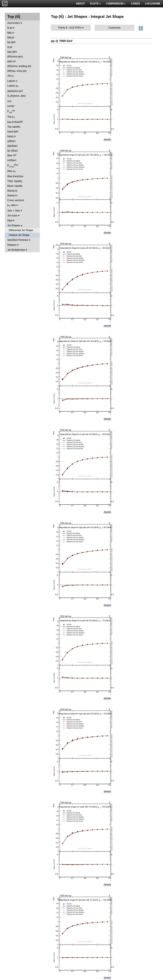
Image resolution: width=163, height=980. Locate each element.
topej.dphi (13, 131)
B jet (10, 28)
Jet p (11, 76)
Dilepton (12, 245)
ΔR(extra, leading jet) (19, 66)
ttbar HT (12, 155)
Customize (115, 28)
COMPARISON (116, 4)
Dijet (10, 220)
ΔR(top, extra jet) (17, 71)
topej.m (11, 136)
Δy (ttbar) (13, 151)
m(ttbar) (12, 160)
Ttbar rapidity (15, 181)
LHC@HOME (153, 4)
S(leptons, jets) (16, 96)
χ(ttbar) (11, 141)
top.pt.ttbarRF (15, 122)
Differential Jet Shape (21, 230)
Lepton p (13, 86)
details (107, 139)
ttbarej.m (12, 195)
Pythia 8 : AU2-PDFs (70, 28)
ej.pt (10, 47)
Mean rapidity (15, 186)
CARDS (136, 4)
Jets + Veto (14, 211)
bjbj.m (11, 33)
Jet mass (12, 216)
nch (9, 101)
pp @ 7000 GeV (62, 41)
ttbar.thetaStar (15, 176)
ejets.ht (11, 61)
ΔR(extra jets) (15, 57)
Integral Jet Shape (19, 235)
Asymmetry (14, 23)
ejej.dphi (12, 52)
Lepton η (12, 81)
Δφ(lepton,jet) (15, 91)
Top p (11, 117)
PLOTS (96, 4)
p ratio (12, 205)
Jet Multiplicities (16, 250)
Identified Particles (18, 240)
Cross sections (16, 200)
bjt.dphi (11, 42)
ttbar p (12, 171)
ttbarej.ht (12, 191)
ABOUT (80, 4)
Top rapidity (14, 127)
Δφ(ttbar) (12, 146)
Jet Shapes (14, 225)
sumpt (11, 106)
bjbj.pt (11, 37)
